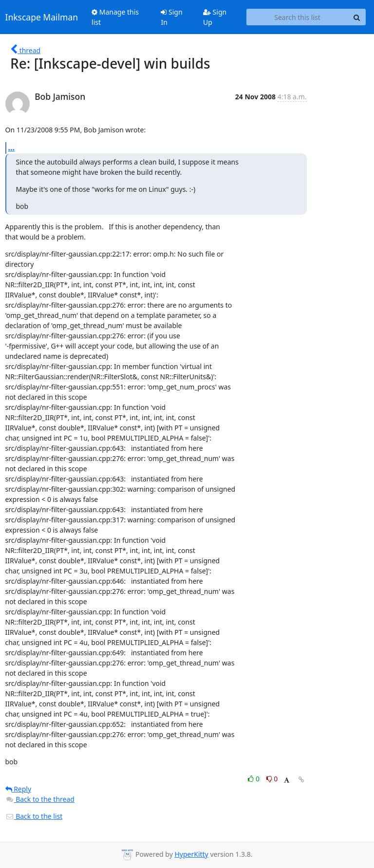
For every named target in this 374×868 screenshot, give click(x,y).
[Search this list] (298, 17)
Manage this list (115, 17)
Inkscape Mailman (42, 17)
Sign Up (215, 17)
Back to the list (34, 816)
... (12, 148)
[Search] (357, 17)
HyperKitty (191, 854)
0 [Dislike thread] (272, 779)
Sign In (171, 17)
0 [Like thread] (254, 779)
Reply (19, 789)
